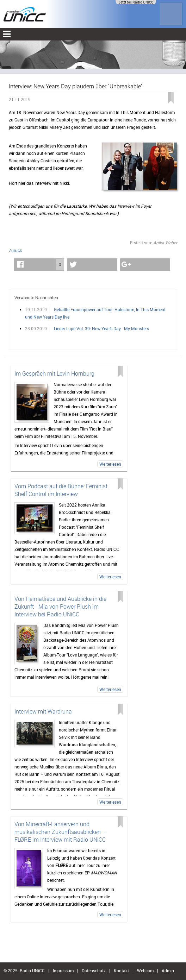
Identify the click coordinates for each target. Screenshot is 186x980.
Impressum (63, 970)
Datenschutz (94, 970)
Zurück (15, 250)
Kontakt (121, 970)
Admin (168, 970)
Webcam (145, 970)
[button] (39, 265)
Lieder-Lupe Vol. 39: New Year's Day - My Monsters (101, 328)
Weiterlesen (110, 464)
